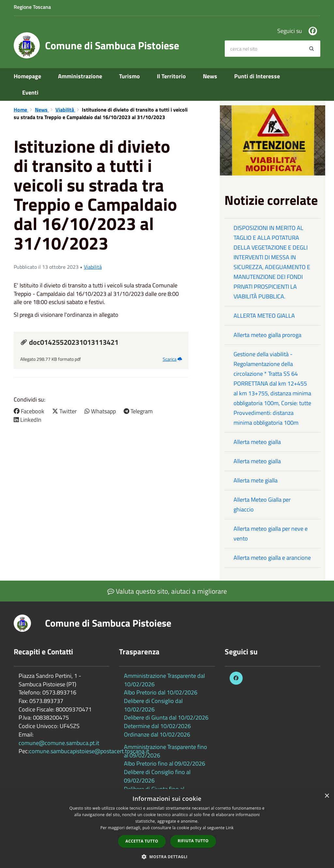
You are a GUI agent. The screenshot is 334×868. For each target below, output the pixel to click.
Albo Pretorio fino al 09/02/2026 (165, 763)
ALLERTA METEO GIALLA (264, 316)
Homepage (27, 76)
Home (21, 110)
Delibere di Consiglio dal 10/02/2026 (153, 705)
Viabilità (65, 110)
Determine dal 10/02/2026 (157, 726)
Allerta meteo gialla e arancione (272, 558)
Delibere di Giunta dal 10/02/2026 (166, 717)
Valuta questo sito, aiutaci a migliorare (167, 591)
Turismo (129, 76)
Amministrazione (80, 76)
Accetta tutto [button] (142, 841)
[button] (167, 856)
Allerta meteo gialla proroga (267, 335)
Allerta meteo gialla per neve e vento (271, 533)
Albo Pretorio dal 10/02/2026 (161, 692)
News (210, 76)
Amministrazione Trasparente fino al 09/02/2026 (166, 751)
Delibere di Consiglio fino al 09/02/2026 (157, 776)
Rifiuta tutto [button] (193, 841)
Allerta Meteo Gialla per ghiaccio (262, 504)
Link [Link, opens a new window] (230, 828)
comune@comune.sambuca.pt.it (59, 743)
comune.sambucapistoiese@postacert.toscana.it (89, 751)
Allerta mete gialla (256, 480)
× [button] (327, 796)
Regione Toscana (32, 7)
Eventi (30, 92)
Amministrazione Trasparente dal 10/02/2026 (164, 680)
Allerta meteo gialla (257, 442)
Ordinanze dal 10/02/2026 (157, 734)
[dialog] (167, 829)
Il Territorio (171, 76)
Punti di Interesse (257, 76)
